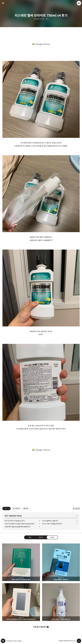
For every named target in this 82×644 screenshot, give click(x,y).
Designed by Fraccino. (70, 641)
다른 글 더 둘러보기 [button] (40, 627)
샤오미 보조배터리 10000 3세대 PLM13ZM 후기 (20, 524)
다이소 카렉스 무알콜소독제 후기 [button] (61, 602)
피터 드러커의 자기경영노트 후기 (15, 521)
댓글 (30, 537)
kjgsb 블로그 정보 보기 (79, 3)
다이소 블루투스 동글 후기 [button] (61, 562)
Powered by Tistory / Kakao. (14, 641)
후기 (47, 19)
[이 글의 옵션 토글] (9, 509)
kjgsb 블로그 (3, 641)
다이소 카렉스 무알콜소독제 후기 (52, 524)
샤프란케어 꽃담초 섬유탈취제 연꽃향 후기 (18, 527)
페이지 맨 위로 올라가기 (79, 641)
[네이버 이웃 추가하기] (26, 509)
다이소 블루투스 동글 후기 (50, 521)
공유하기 (41, 537)
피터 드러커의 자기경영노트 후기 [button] (21, 562)
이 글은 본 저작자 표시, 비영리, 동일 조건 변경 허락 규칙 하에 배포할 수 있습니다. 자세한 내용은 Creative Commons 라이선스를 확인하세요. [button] (76, 508)
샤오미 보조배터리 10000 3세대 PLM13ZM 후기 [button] (21, 602)
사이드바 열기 (3, 3)
